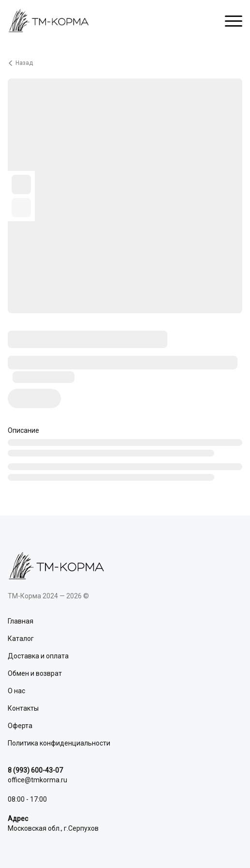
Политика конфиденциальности (59, 743)
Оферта (20, 726)
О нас (16, 691)
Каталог (21, 639)
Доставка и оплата (38, 656)
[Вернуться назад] (125, 63)
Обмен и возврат (35, 673)
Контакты (23, 708)
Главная (21, 621)
